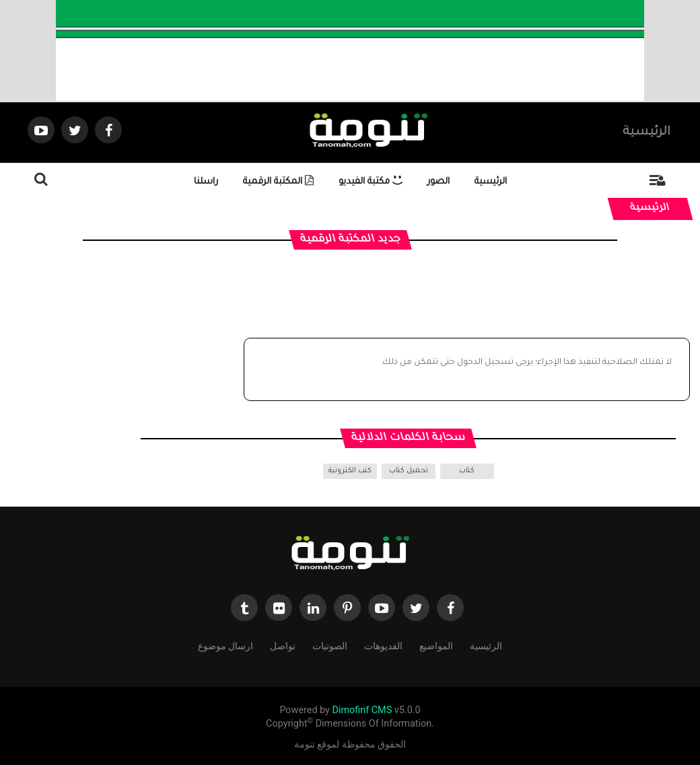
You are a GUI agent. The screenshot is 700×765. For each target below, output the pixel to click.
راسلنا (206, 182)
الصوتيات (330, 645)
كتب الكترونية (350, 471)
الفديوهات (383, 645)
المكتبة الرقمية (278, 182)
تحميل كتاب (409, 471)
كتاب (467, 471)
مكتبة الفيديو (371, 182)
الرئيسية (646, 133)
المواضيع (436, 645)
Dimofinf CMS (362, 710)
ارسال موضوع (225, 645)
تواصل (283, 645)
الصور (439, 182)
